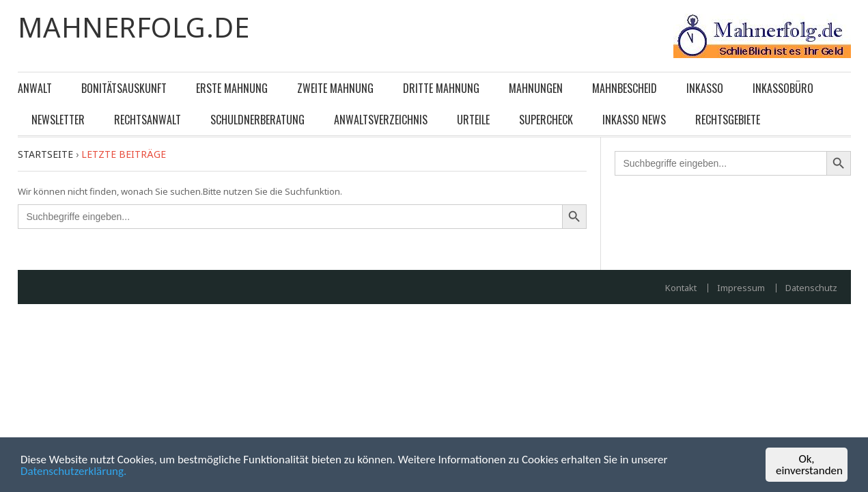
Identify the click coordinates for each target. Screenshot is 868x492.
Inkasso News (634, 120)
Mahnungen (536, 88)
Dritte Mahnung (441, 88)
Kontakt (681, 288)
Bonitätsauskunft (124, 88)
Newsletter (58, 120)
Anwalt (35, 88)
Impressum (741, 288)
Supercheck (546, 120)
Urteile (473, 120)
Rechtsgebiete (728, 120)
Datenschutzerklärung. (73, 471)
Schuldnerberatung (257, 120)
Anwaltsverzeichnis (381, 120)
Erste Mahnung (232, 88)
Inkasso (705, 88)
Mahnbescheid (625, 88)
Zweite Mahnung (335, 88)
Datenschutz (811, 288)
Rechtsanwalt (148, 120)
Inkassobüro (783, 88)
